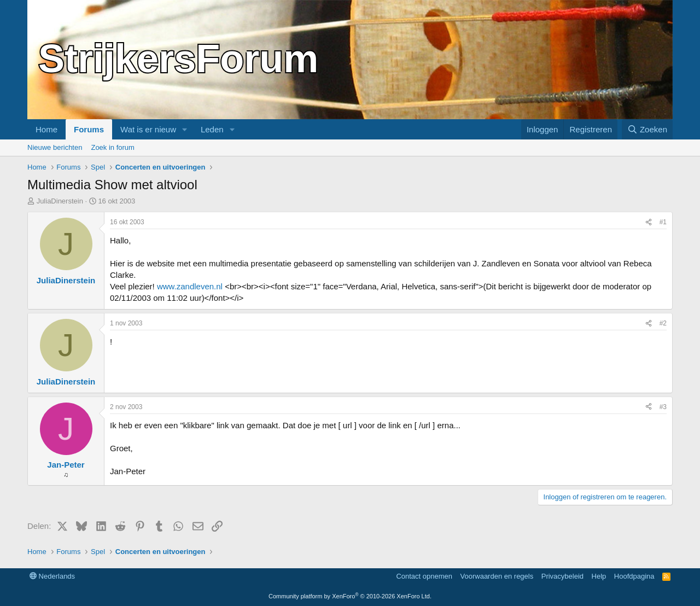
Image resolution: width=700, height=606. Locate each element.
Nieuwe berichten (55, 147)
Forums (89, 129)
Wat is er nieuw (148, 129)
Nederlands (52, 576)
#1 (663, 222)
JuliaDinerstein (60, 201)
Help (599, 576)
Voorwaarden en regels (497, 576)
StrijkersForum (178, 59)
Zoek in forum (112, 147)
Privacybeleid (562, 576)
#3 (663, 407)
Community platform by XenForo (350, 596)
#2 (663, 323)
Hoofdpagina (634, 576)
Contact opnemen (424, 576)
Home (46, 129)
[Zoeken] (647, 129)
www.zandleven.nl (190, 286)
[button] (185, 129)
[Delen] (649, 222)
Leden (212, 129)
